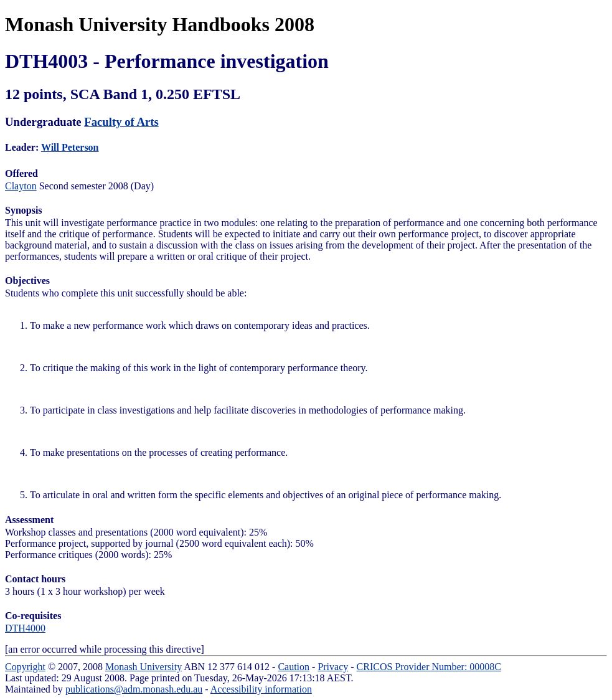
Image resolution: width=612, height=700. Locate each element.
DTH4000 (25, 628)
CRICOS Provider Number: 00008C (429, 667)
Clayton (21, 186)
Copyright (25, 667)
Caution (294, 667)
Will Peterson (70, 147)
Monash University (144, 667)
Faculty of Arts (121, 122)
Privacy (333, 667)
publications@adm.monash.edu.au (134, 689)
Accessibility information (261, 689)
